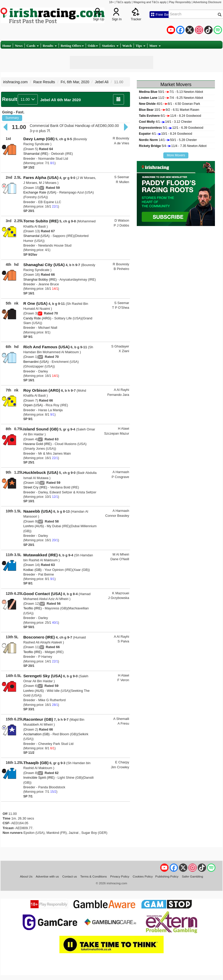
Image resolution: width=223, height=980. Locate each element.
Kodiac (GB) (32, 570)
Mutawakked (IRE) (40, 555)
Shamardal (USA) (36, 236)
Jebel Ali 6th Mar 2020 (60, 100)
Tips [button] (141, 46)
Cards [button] (33, 46)
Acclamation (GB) (36, 734)
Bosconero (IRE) (39, 637)
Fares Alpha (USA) (41, 178)
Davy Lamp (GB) (39, 139)
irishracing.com (15, 82)
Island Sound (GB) (41, 429)
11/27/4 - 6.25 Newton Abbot (171, 98)
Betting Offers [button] (72, 46)
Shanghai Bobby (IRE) (40, 279)
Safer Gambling (193, 876)
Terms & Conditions (94, 876)
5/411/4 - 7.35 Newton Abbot (173, 146)
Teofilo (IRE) (32, 608)
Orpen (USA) (33, 405)
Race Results (44, 82)
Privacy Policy (120, 876)
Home (7, 46)
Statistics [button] (110, 46)
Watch (127, 46)
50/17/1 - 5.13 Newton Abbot (171, 92)
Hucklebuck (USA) (41, 472)
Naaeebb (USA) (38, 511)
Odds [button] (93, 46)
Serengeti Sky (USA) (43, 676)
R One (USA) (35, 303)
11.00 (28, 99)
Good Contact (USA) (43, 594)
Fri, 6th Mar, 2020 (75, 82)
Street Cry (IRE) (35, 487)
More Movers (176, 155)
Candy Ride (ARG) (37, 318)
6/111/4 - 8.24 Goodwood (170, 116)
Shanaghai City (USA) (44, 265)
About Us (26, 876)
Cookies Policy (143, 876)
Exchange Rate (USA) (40, 192)
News (19, 46)
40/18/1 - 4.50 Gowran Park (169, 104)
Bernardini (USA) (36, 362)
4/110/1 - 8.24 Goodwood (165, 134)
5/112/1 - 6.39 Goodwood (171, 128)
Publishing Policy (167, 876)
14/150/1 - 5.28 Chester (168, 140)
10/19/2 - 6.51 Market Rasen (169, 110)
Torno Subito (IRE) (41, 221)
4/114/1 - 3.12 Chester (165, 122)
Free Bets (161, 15)
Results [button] (50, 46)
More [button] (155, 46)
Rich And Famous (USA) (46, 347)
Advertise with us (47, 876)
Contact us (70, 876)
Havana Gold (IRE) (37, 444)
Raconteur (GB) (38, 719)
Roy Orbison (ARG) (42, 390)
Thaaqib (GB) (36, 763)
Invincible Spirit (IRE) (39, 778)
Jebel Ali (102, 82)
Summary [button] (12, 118)
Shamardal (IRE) (36, 154)
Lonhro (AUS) (33, 526)
